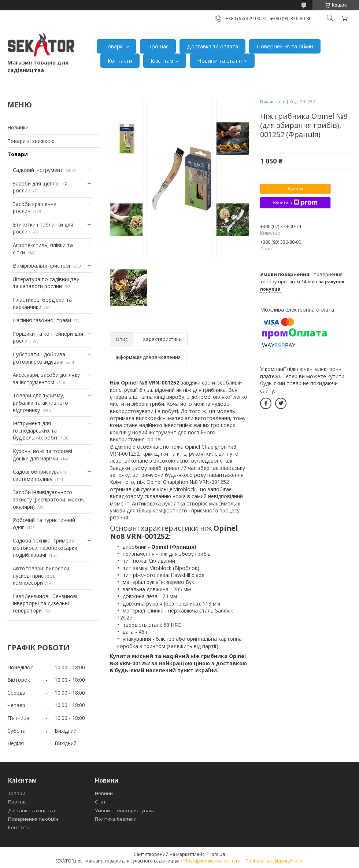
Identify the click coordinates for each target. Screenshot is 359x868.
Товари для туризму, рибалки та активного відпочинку (40, 402)
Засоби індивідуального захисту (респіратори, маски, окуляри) (49, 499)
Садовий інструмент (38, 170)
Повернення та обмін (285, 46)
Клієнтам (162, 60)
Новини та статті (219, 60)
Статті (102, 802)
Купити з (295, 203)
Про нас (158, 46)
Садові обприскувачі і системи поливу (40, 475)
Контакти (120, 60)
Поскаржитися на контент (212, 861)
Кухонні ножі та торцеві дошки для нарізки (42, 455)
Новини (104, 793)
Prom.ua (216, 854)
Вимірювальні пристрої (42, 266)
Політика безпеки (116, 819)
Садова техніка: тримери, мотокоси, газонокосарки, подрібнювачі (46, 548)
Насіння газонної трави (42, 320)
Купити (295, 189)
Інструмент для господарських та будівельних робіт (35, 430)
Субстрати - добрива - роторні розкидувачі (41, 358)
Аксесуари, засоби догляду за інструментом (46, 378)
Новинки (18, 127)
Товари (114, 46)
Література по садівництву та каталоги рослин (46, 283)
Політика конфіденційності (275, 861)
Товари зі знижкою (31, 141)
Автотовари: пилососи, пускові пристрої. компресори (42, 575)
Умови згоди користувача (125, 810)
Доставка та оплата (212, 46)
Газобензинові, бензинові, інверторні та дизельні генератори (46, 603)
